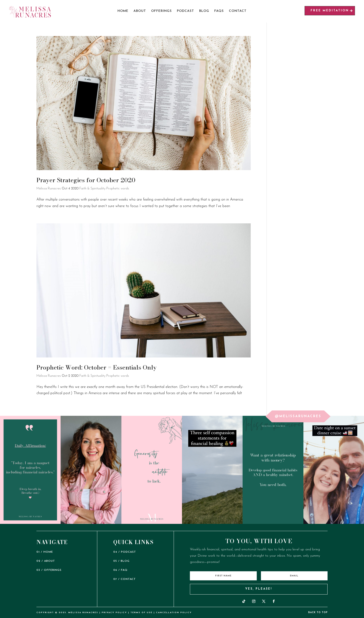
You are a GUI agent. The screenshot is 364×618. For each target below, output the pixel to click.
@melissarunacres (298, 416)
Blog (204, 11)
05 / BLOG (121, 561)
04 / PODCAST (125, 552)
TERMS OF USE (141, 613)
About (140, 11)
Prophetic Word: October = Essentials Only (97, 367)
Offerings (161, 11)
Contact (238, 11)
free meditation (330, 11)
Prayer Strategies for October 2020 (86, 180)
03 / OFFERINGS (49, 570)
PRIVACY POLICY (114, 613)
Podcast (185, 11)
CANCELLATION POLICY (174, 613)
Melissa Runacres (49, 189)
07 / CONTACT (125, 579)
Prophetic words (118, 189)
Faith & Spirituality (92, 189)
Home (123, 11)
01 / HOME (45, 552)
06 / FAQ (120, 570)
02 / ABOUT (46, 561)
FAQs (219, 11)
